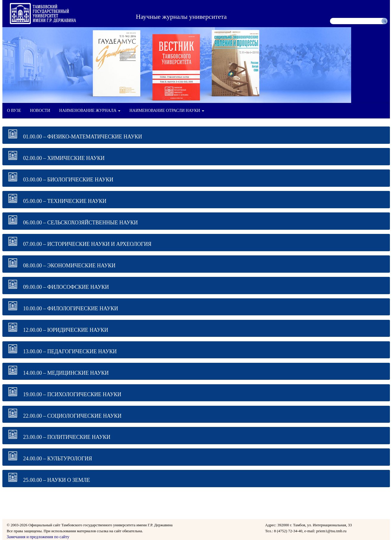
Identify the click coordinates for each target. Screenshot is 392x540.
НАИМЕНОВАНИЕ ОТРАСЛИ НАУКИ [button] (167, 111)
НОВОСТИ (40, 111)
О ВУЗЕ (14, 111)
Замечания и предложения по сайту (38, 537)
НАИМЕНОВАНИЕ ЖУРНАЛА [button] (90, 111)
